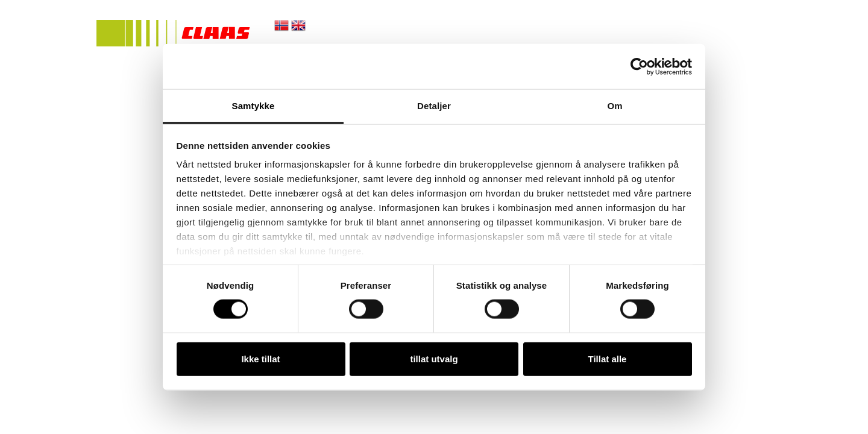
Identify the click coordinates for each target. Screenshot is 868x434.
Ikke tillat (260, 358)
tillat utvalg (434, 358)
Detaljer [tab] (434, 106)
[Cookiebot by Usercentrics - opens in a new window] (639, 66)
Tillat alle (608, 358)
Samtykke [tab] (253, 106)
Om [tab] (615, 106)
